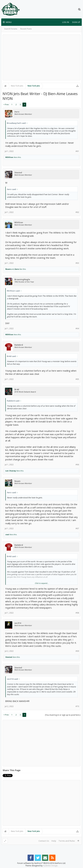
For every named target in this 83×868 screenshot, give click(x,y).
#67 (77, 528)
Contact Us (44, 841)
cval (7, 534)
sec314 (18, 623)
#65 (77, 379)
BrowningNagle (22, 279)
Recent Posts (26, 29)
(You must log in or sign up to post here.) (63, 715)
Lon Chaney (11, 471)
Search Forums (11, 29)
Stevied (18, 173)
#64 (77, 328)
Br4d (17, 389)
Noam (8, 269)
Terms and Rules (67, 841)
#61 (77, 151)
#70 (77, 706)
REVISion (9, 157)
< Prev (6, 105)
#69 (77, 651)
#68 (77, 613)
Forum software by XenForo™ (41, 863)
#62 (77, 212)
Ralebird (19, 345)
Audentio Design (50, 866)
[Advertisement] (41, 57)
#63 (77, 263)
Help (54, 841)
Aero (17, 112)
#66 (77, 465)
